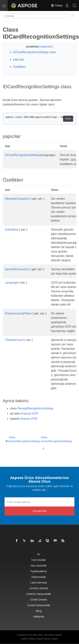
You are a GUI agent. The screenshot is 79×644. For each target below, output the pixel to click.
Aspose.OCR (30, 414)
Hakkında (39, 617)
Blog (39, 611)
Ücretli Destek (39, 600)
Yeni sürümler (39, 566)
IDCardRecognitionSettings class (34, 52)
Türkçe (57, 5)
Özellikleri (19, 67)
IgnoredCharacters (17, 269)
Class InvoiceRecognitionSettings (56, 441)
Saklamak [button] (46, 47)
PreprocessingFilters (18, 313)
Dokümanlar (39, 577)
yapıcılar (19, 59)
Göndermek (40, 511)
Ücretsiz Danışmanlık (39, 594)
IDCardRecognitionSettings (23, 155)
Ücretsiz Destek (39, 588)
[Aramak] (36, 16)
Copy (68, 119)
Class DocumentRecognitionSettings (23, 439)
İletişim (55, 639)
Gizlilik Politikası (28, 639)
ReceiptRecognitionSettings (36, 408)
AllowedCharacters (17, 199)
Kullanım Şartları (44, 639)
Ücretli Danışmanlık (39, 605)
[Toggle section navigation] (73, 16)
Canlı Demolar (39, 583)
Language (11, 283)
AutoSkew (12, 230)
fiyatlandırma (39, 571)
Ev (39, 554)
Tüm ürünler (39, 560)
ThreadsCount (14, 340)
